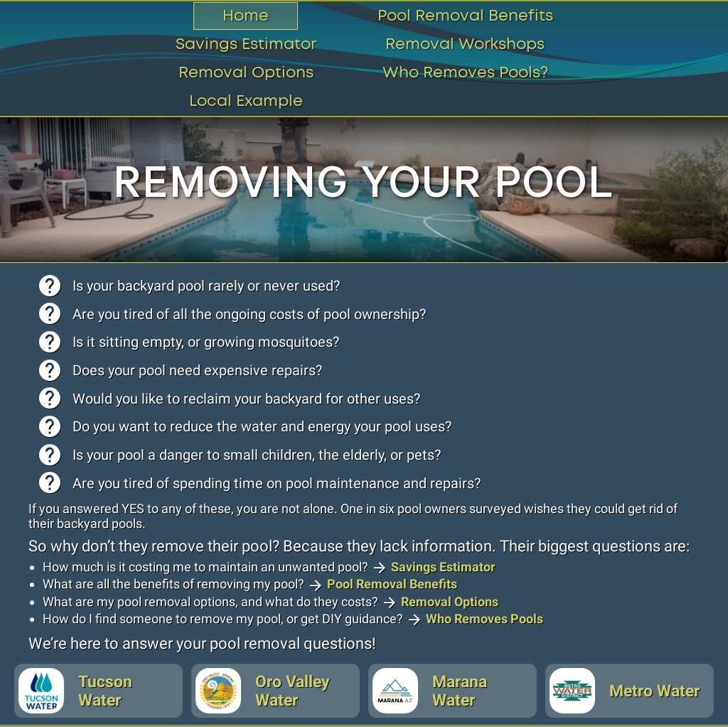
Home (246, 16)
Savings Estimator (246, 44)
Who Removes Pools (485, 619)
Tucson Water (75, 691)
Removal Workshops (465, 44)
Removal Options (246, 73)
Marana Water (430, 691)
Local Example (246, 101)
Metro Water (625, 691)
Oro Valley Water (263, 691)
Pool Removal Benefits (465, 16)
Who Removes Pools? (465, 73)
